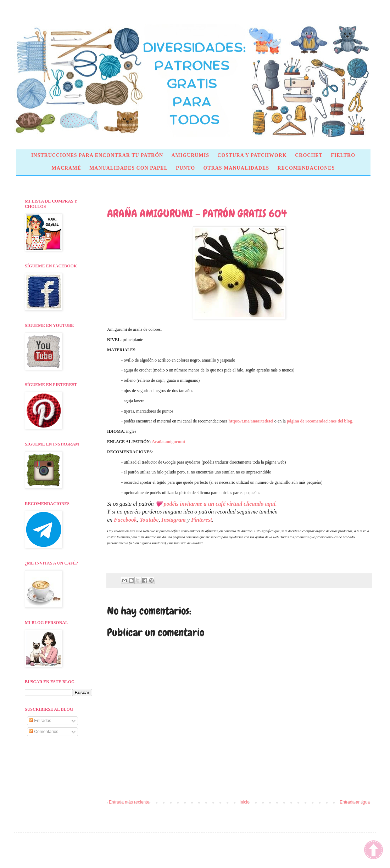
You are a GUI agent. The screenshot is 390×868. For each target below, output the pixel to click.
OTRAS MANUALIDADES (236, 168)
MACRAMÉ (66, 168)
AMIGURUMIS (190, 155)
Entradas (40, 721)
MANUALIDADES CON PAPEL (129, 168)
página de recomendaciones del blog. (320, 421)
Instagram (173, 520)
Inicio (245, 802)
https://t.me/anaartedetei (251, 421)
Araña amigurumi (169, 442)
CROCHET (309, 155)
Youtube (149, 520)
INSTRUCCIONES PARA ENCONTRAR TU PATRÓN (97, 155)
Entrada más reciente (129, 802)
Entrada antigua (355, 802)
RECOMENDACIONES (306, 168)
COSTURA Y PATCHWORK (252, 155)
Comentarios (43, 732)
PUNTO (185, 168)
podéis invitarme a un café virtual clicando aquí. (220, 504)
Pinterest (202, 520)
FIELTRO (343, 155)
